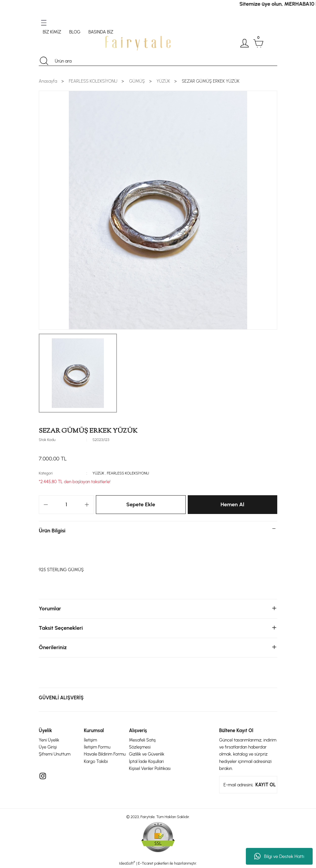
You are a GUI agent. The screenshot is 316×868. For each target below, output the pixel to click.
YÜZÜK (98, 473)
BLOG (75, 32)
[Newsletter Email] (248, 785)
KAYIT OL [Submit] (266, 785)
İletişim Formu (97, 747)
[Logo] (138, 43)
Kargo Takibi (96, 761)
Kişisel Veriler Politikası (150, 768)
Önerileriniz (53, 647)
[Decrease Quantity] (46, 505)
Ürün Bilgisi (52, 531)
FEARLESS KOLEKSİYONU (128, 473)
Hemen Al (232, 504)
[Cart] (258, 43)
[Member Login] (245, 43)
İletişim (91, 740)
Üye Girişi (48, 747)
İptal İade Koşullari (146, 761)
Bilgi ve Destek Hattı (279, 856)
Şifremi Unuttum (55, 754)
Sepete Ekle (141, 504)
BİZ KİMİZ (52, 32)
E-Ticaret (146, 863)
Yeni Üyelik (49, 740)
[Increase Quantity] (87, 505)
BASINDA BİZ (101, 32)
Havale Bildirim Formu (105, 754)
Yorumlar (50, 609)
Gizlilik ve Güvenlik (147, 754)
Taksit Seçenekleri (61, 628)
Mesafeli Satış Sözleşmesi (142, 743)
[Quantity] (66, 505)
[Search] (158, 61)
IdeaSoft (127, 863)
